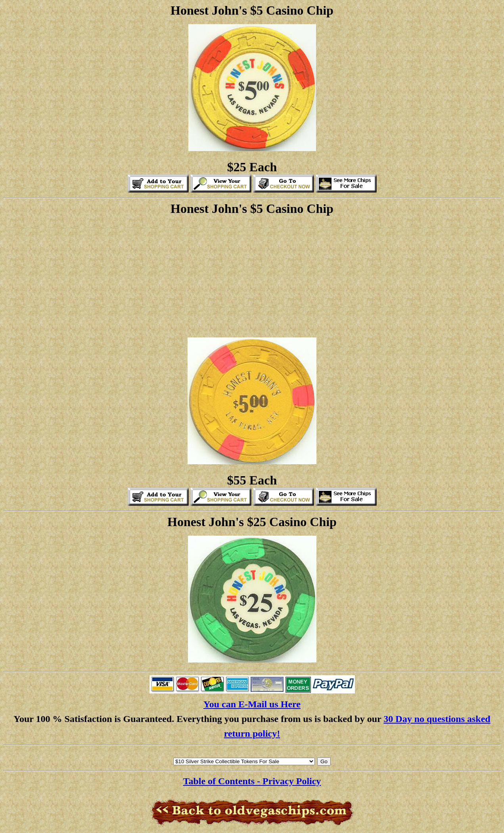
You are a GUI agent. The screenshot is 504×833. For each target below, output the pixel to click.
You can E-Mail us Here (252, 704)
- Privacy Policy (289, 781)
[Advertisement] (252, 276)
